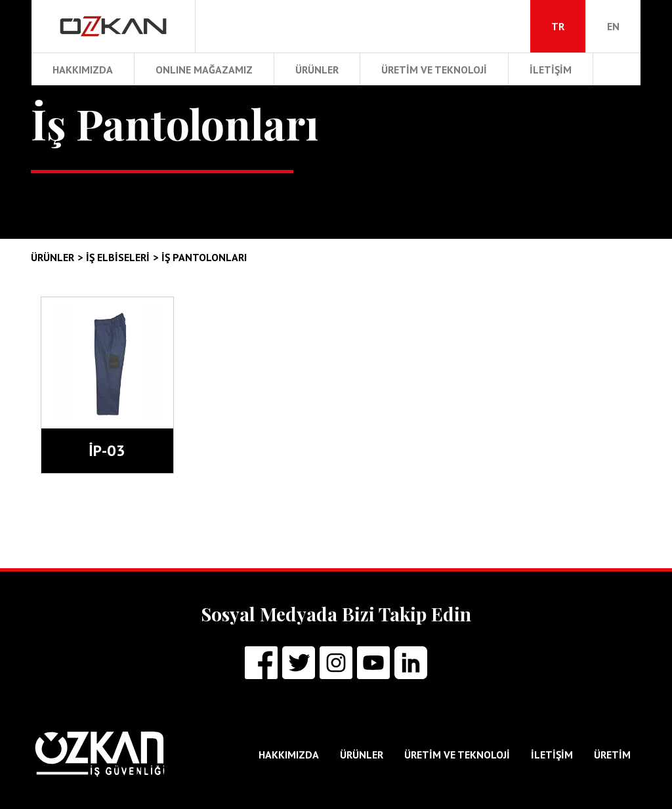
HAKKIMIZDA (83, 70)
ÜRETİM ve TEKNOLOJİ (434, 70)
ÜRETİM (612, 755)
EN (613, 26)
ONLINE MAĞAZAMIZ (204, 70)
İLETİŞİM (551, 70)
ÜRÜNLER (317, 70)
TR (558, 26)
